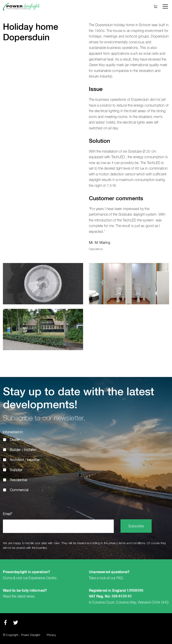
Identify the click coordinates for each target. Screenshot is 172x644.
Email (8, 514)
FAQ (120, 578)
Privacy (51, 635)
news (30, 596)
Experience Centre (42, 578)
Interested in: (13, 432)
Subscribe (136, 526)
